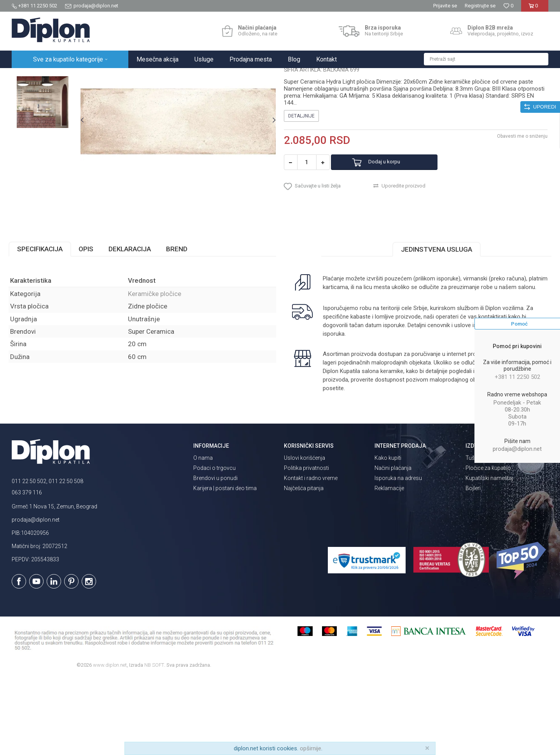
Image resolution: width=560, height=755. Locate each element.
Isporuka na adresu (398, 556)
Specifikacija (43, 327)
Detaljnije (301, 189)
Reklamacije (389, 566)
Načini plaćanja (393, 546)
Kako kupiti (388, 536)
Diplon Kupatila (29, 76)
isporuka (353, 412)
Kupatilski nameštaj (489, 556)
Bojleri (473, 566)
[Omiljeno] (508, 6)
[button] (486, 59)
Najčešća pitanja (304, 566)
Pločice (100, 76)
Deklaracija (133, 327)
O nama (203, 536)
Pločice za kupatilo (488, 546)
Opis (89, 327)
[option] (45, 122)
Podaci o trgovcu (214, 546)
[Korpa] (535, 9)
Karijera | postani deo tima (225, 566)
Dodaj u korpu (394, 235)
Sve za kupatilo (69, 76)
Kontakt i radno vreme (311, 556)
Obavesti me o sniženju (519, 209)
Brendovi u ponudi (215, 556)
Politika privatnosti (306, 546)
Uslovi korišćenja (304, 536)
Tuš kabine (479, 536)
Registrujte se (480, 6)
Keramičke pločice (135, 76)
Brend (180, 327)
